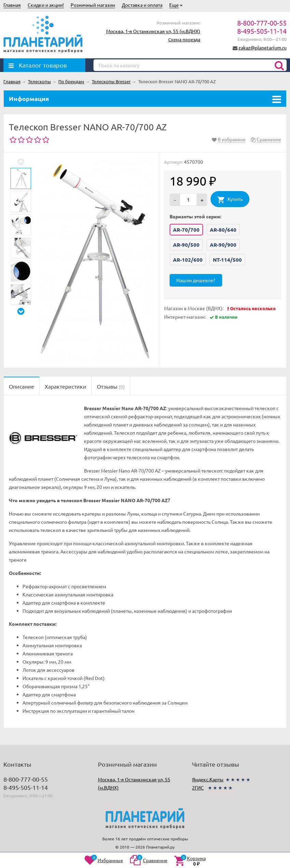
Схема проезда (184, 39)
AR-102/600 (188, 260)
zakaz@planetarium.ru (263, 47)
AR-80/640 (223, 230)
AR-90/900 (223, 245)
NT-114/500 (227, 260)
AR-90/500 (186, 245)
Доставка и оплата (142, 5)
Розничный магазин (93, 5)
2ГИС (198, 787)
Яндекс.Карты (208, 779)
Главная (12, 5)
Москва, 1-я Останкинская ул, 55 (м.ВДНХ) (153, 31)
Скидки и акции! (46, 5)
